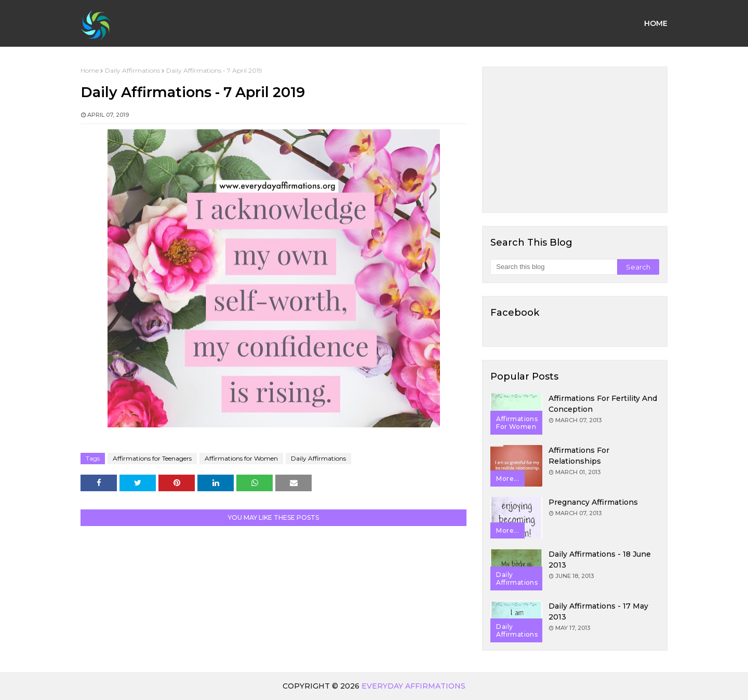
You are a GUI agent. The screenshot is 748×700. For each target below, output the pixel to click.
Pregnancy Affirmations (593, 502)
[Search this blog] (553, 267)
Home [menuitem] (656, 23)
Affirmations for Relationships (579, 456)
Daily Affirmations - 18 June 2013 (600, 560)
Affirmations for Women (241, 458)
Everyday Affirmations (413, 686)
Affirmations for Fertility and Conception (603, 404)
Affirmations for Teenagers (152, 458)
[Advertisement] (575, 140)
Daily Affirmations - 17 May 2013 (598, 611)
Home (90, 70)
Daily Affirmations (132, 70)
